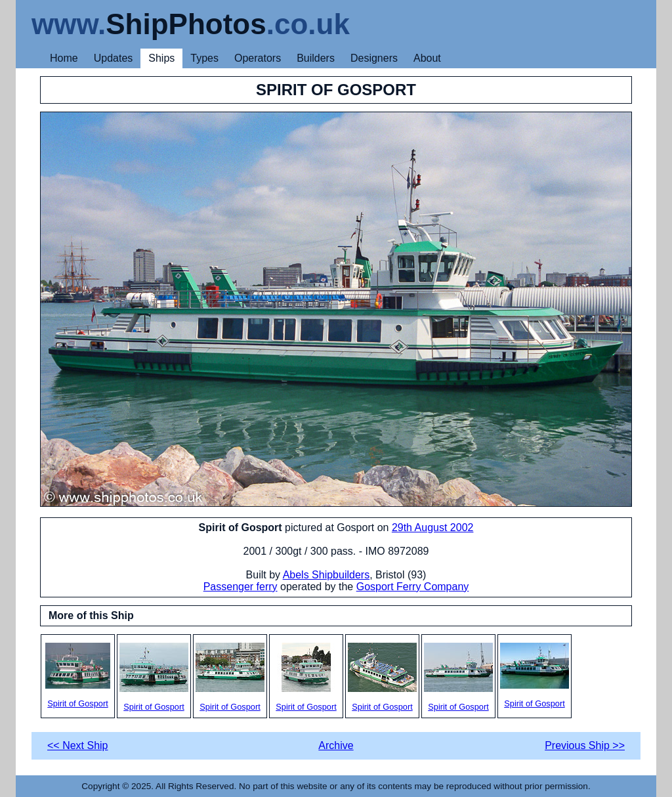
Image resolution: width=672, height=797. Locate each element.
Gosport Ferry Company (413, 587)
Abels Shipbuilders (326, 575)
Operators (258, 58)
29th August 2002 (433, 528)
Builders (316, 58)
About (427, 58)
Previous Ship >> (585, 745)
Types (204, 58)
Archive (336, 745)
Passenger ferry (241, 587)
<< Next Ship (78, 745)
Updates (114, 58)
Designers (374, 58)
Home (64, 58)
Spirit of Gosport (78, 676)
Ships (161, 58)
